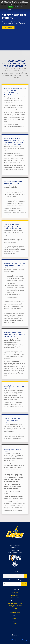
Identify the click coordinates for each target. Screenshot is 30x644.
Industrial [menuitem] (15, 592)
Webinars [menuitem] (15, 607)
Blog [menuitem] (15, 610)
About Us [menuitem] (15, 618)
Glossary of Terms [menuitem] (15, 612)
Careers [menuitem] (15, 624)
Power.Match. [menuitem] (15, 596)
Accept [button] (11, 7)
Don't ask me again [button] (18, 7)
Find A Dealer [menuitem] (15, 620)
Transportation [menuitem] (15, 594)
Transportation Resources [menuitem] (15, 605)
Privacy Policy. (24, 4)
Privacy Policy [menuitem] (15, 597)
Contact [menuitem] (15, 622)
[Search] (14, 576)
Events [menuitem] (15, 609)
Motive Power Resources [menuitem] (15, 603)
